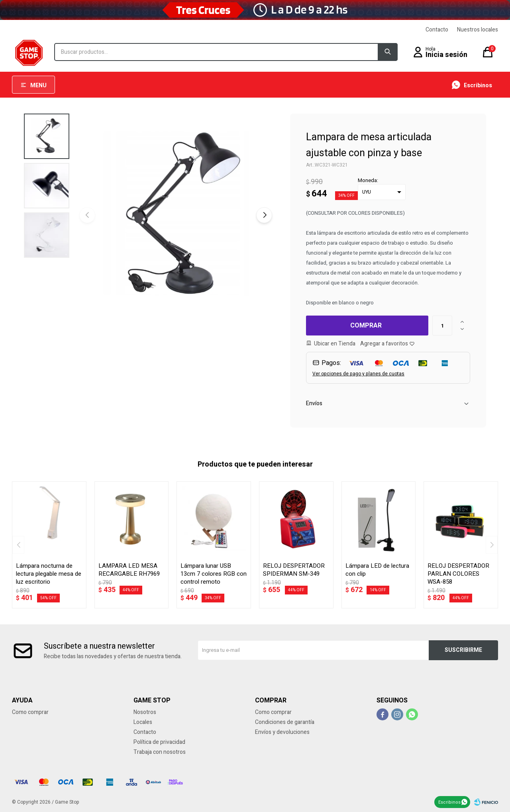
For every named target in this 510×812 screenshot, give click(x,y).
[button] (264, 215)
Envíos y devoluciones (282, 732)
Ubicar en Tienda (335, 344)
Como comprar (30, 712)
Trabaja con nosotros (160, 752)
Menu (38, 85)
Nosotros (145, 712)
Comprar (366, 326)
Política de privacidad (159, 742)
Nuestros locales (478, 30)
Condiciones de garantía (285, 722)
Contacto (437, 30)
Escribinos (449, 802)
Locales (143, 722)
